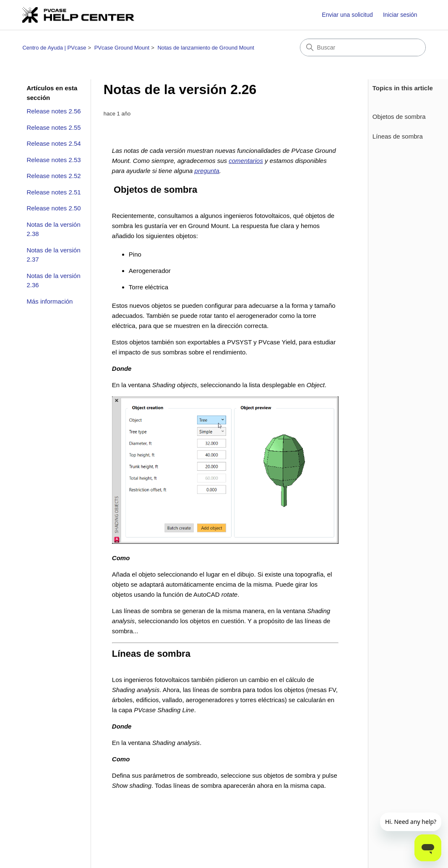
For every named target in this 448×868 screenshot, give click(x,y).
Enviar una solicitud (347, 15)
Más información (49, 301)
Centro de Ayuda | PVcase (54, 48)
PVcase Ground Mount (122, 48)
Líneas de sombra (398, 136)
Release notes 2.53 (53, 160)
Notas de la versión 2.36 (53, 281)
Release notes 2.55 (53, 127)
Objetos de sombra (399, 117)
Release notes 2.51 (53, 192)
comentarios (246, 161)
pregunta (207, 171)
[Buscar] (363, 47)
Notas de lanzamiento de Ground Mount (206, 48)
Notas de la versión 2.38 (53, 229)
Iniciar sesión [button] (400, 15)
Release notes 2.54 (53, 143)
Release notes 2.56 (53, 111)
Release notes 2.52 (53, 176)
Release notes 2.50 (53, 208)
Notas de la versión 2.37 (53, 255)
